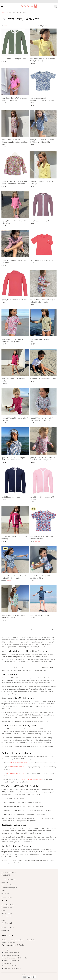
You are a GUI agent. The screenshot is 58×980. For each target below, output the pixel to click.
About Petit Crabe (8, 905)
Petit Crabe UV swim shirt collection (30, 780)
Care (3, 910)
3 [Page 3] (30, 629)
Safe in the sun (7, 913)
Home (3, 12)
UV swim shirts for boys (19, 763)
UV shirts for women (17, 767)
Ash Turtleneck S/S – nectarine (41, 260)
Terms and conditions (9, 879)
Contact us (5, 930)
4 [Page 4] (32, 629)
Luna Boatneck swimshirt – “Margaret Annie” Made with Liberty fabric (15, 142)
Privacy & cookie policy (9, 888)
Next (53, 629)
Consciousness (7, 908)
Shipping (5, 882)
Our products (6, 916)
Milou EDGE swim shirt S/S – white (43, 379)
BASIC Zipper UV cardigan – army (14, 59)
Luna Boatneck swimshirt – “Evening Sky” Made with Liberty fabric (42, 100)
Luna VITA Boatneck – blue (39, 615)
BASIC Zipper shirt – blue (11, 497)
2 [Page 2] (28, 629)
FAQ (3, 890)
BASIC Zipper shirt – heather (40, 221)
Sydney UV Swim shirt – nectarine (14, 300)
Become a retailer (8, 928)
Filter (4, 26)
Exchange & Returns (8, 885)
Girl (8, 12)
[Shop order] (47, 26)
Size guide (5, 893)
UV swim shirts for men (16, 773)
